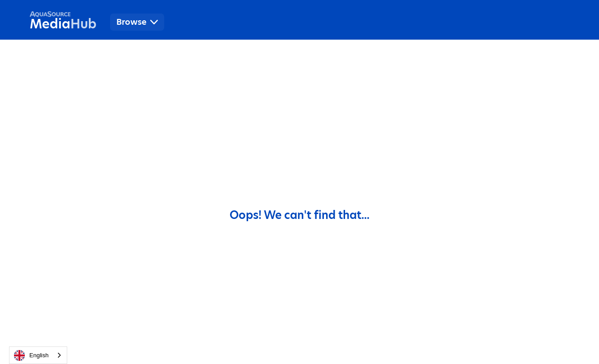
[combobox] (38, 355)
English (31, 355)
